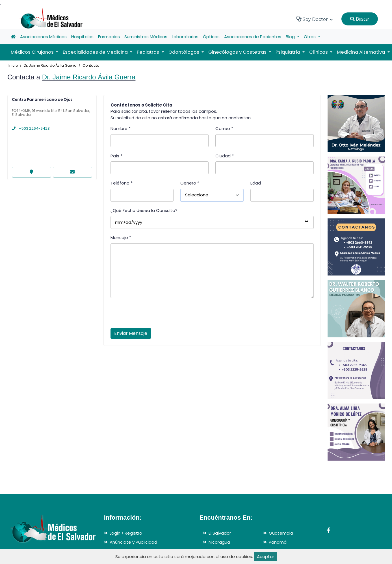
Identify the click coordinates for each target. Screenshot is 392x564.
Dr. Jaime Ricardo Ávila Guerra (50, 65)
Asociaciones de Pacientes (253, 37)
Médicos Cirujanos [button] (33, 52)
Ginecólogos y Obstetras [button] (238, 52)
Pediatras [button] (149, 52)
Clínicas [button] (319, 52)
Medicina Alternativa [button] (361, 52)
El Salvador (220, 533)
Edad (256, 183)
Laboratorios (185, 37)
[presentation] (153, 315)
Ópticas (211, 37)
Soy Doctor (315, 19)
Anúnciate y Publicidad (133, 542)
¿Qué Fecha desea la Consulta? (144, 210)
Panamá (278, 542)
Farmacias (109, 37)
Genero (190, 183)
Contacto (91, 65)
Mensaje (121, 237)
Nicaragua (219, 542)
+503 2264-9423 (31, 128)
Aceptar (266, 557)
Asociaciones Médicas (43, 37)
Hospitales (82, 37)
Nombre (121, 128)
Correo (224, 128)
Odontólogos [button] (184, 52)
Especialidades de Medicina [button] (96, 52)
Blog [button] (291, 37)
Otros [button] (310, 37)
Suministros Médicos (146, 37)
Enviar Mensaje (131, 333)
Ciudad (225, 156)
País (116, 156)
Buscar (360, 19)
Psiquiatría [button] (288, 52)
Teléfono (122, 183)
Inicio (13, 65)
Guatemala (281, 533)
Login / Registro (126, 533)
